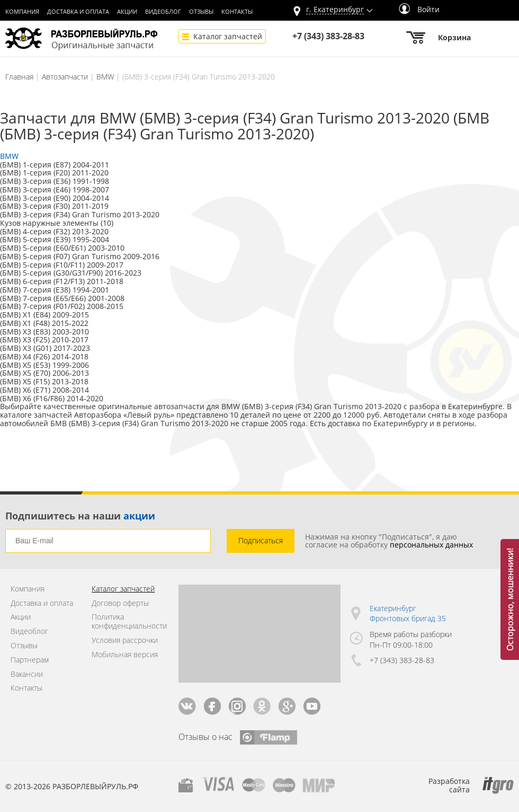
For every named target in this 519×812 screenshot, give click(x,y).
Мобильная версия (125, 655)
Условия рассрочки (125, 641)
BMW (105, 77)
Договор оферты (120, 603)
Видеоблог (163, 12)
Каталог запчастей (228, 36)
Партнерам (30, 660)
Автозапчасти (65, 77)
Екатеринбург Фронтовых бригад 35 (408, 614)
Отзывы (201, 12)
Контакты (237, 12)
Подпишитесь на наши (80, 516)
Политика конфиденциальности (127, 622)
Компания (22, 12)
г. (335, 10)
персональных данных (431, 545)
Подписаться (261, 540)
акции (139, 516)
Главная (19, 77)
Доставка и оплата (78, 12)
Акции (127, 12)
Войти (419, 9)
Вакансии (27, 674)
